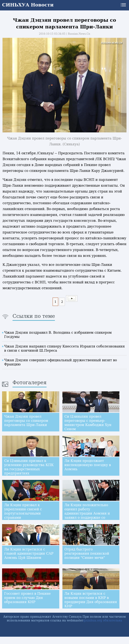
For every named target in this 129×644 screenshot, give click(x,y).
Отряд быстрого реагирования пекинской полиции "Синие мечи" (87, 553)
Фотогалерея (30, 383)
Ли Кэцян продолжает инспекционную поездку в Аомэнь (88, 465)
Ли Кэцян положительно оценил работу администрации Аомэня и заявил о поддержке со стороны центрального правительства (87, 515)
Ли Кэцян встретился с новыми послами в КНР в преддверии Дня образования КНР (91, 600)
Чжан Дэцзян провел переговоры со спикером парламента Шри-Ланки (26, 421)
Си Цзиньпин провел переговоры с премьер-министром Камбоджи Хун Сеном (88, 423)
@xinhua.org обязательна (103, 620)
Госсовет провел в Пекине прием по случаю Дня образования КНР (27, 598)
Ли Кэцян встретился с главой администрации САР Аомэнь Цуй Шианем (29, 553)
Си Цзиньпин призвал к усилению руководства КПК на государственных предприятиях (29, 467)
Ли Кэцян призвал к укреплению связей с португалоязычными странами (23, 511)
